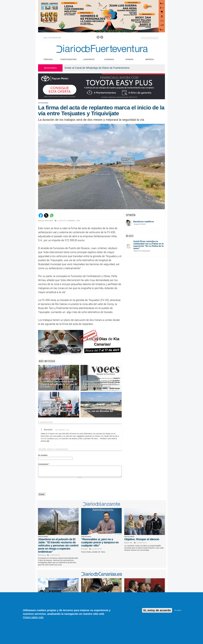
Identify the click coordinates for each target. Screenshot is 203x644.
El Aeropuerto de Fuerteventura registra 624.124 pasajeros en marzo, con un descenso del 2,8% (101, 410)
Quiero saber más (33, 617)
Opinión (129, 59)
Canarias (109, 59)
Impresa (150, 59)
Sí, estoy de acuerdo (157, 610)
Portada (48, 59)
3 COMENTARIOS (97, 549)
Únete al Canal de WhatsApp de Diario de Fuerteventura (97, 68)
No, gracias (178, 610)
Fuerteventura (68, 59)
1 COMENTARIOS (62, 221)
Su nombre (43, 455)
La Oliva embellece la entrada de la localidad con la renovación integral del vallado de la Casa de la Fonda (59, 383)
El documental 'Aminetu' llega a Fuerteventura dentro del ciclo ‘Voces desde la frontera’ (101, 384)
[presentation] (58, 486)
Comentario (44, 464)
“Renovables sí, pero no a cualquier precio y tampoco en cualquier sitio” (100, 542)
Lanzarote (89, 59)
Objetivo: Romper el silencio (142, 539)
